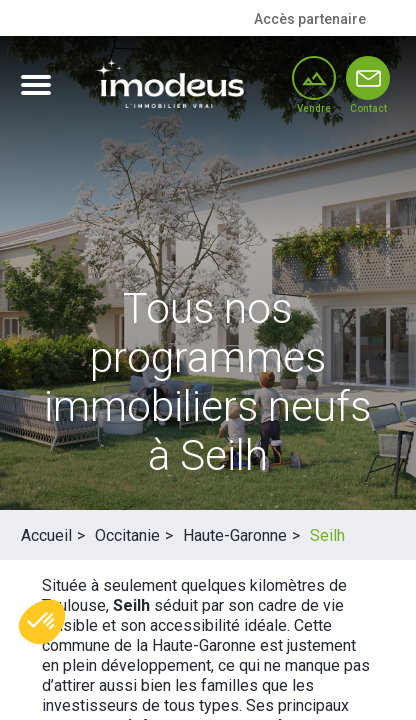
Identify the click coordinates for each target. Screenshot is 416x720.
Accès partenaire (310, 19)
